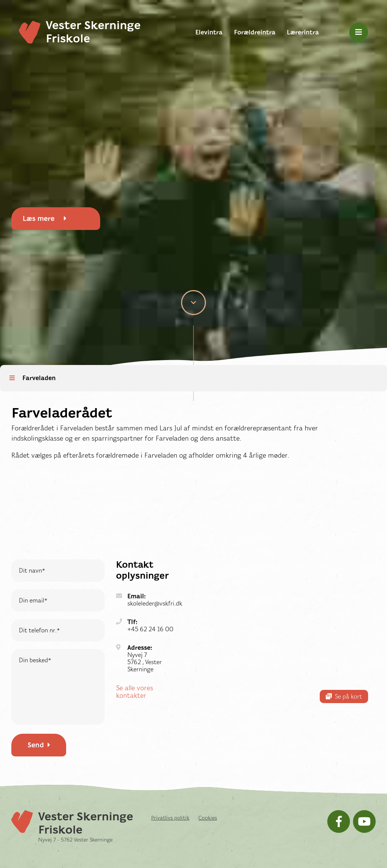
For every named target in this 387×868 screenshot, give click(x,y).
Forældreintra (255, 32)
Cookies (208, 818)
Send (39, 745)
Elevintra (209, 32)
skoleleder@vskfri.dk (155, 603)
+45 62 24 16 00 (150, 629)
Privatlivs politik (170, 818)
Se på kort (344, 696)
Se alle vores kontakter (135, 692)
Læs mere (45, 219)
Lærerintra (303, 32)
